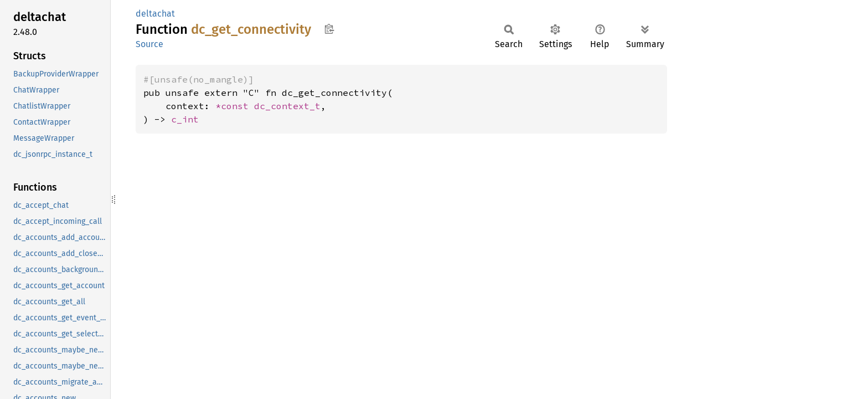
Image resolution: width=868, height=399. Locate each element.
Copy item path (329, 29)
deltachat (155, 14)
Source (149, 44)
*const (235, 106)
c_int (185, 119)
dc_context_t (287, 106)
